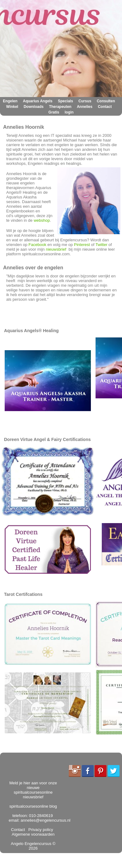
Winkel (12, 107)
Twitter (101, 245)
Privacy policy (40, 830)
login (69, 112)
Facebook (38, 245)
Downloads (34, 107)
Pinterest (82, 245)
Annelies (85, 107)
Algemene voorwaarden (34, 832)
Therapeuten (60, 107)
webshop (42, 220)
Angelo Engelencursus (31, 844)
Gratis (54, 112)
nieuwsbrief (56, 249)
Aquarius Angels (38, 101)
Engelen (10, 101)
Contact (105, 107)
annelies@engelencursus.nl (45, 820)
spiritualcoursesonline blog (33, 806)
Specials (66, 101)
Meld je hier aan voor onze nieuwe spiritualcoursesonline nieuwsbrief (33, 790)
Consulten (106, 101)
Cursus (85, 101)
